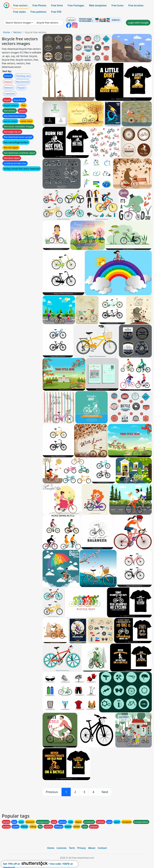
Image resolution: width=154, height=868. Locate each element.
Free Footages (76, 5)
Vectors (17, 32)
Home (6, 32)
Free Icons (117, 5)
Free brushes (136, 5)
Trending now (23, 76)
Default (8, 76)
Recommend (22, 82)
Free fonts (57, 5)
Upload (71, 20)
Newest (8, 82)
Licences (62, 848)
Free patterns (38, 12)
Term (72, 848)
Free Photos (39, 5)
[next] (105, 792)
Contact (102, 848)
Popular (21, 88)
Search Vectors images (18, 23)
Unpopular (10, 94)
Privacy (82, 848)
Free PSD (56, 12)
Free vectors (20, 5)
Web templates (98, 5)
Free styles (19, 12)
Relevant (9, 88)
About (92, 848)
